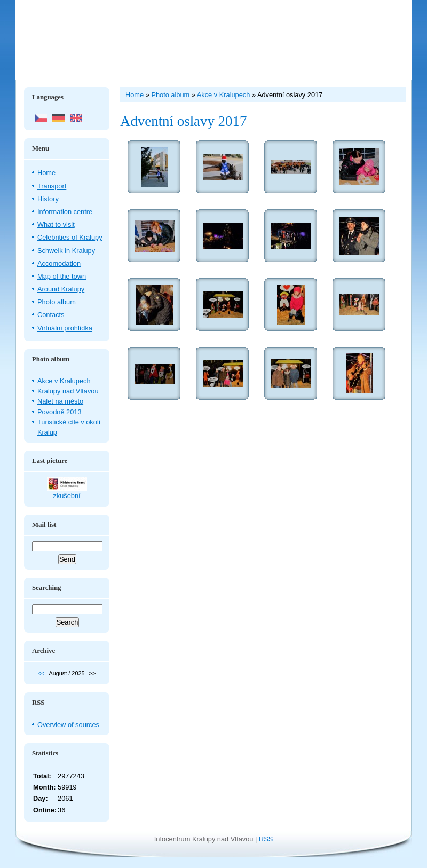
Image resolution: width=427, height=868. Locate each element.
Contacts (51, 315)
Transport (52, 186)
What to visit (56, 224)
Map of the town (62, 276)
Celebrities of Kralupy (70, 237)
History (48, 199)
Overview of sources (68, 725)
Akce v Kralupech (64, 381)
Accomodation (59, 263)
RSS (266, 839)
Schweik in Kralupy (66, 251)
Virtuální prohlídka (65, 328)
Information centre (65, 212)
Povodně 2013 (60, 412)
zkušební (66, 496)
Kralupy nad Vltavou (68, 391)
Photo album (57, 302)
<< (41, 673)
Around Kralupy (61, 289)
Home (46, 173)
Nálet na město (60, 401)
